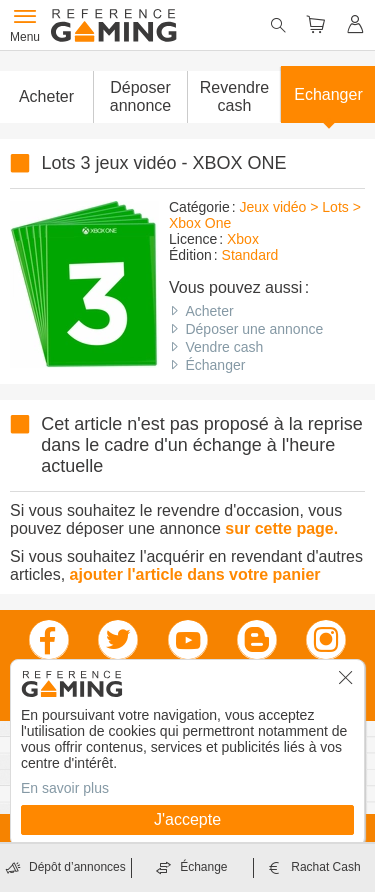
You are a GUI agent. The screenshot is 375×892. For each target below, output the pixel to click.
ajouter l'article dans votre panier (195, 574)
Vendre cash (224, 347)
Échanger (215, 365)
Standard (250, 255)
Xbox (243, 239)
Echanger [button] (328, 94)
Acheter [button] (46, 96)
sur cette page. (281, 528)
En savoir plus (65, 788)
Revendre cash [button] (234, 96)
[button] (140, 97)
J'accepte (187, 819)
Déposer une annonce (254, 329)
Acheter (209, 311)
